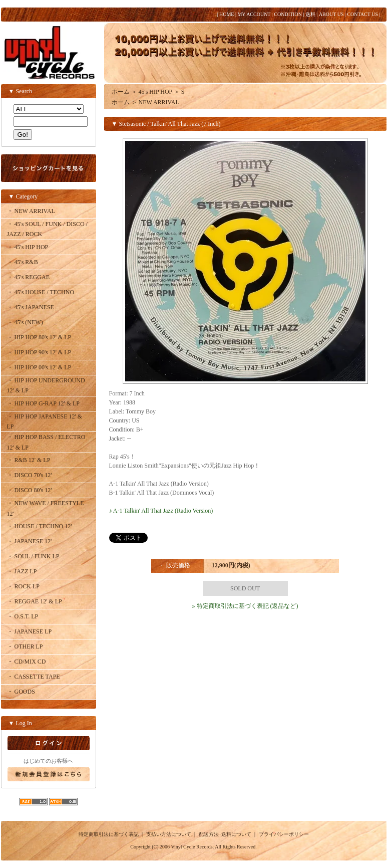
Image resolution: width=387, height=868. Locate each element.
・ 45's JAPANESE (31, 307)
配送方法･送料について (225, 834)
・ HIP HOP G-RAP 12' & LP (44, 403)
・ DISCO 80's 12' (30, 490)
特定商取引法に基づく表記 (109, 834)
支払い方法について (169, 834)
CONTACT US (362, 14)
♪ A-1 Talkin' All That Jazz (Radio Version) (161, 511)
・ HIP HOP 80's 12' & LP (39, 337)
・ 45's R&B (23, 262)
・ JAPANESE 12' (30, 541)
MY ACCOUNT (254, 14)
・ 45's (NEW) (25, 322)
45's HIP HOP (155, 92)
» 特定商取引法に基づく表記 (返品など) (245, 606)
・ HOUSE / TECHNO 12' (40, 526)
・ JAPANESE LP (30, 631)
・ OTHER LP (25, 646)
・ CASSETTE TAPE (34, 677)
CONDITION (288, 14)
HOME (227, 14)
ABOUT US (331, 14)
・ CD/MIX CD (27, 662)
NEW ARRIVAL (159, 102)
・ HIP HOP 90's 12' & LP (39, 352)
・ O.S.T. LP (23, 616)
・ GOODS (21, 692)
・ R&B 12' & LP (29, 460)
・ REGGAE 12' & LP (35, 601)
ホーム (121, 92)
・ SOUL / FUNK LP (33, 556)
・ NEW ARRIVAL (31, 211)
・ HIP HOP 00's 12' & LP (39, 367)
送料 (310, 14)
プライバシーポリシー (284, 834)
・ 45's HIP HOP (28, 247)
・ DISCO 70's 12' (30, 475)
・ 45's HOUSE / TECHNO (41, 292)
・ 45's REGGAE (29, 277)
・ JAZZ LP (22, 571)
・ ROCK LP (23, 586)
